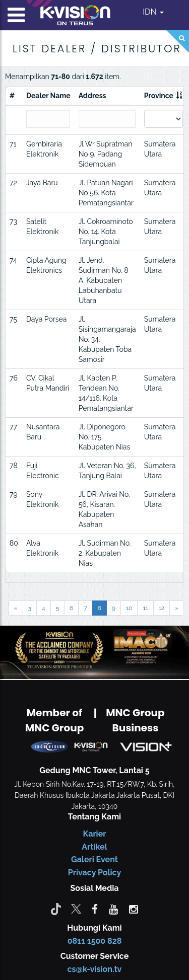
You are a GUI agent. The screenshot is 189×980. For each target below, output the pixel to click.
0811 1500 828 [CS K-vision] (95, 941)
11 (145, 608)
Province (159, 96)
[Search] (178, 42)
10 (129, 608)
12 (162, 608)
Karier (95, 834)
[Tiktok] (56, 909)
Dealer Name (48, 96)
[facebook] (95, 909)
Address (92, 96)
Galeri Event (94, 859)
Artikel (94, 847)
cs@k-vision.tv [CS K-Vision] (95, 969)
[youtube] (113, 909)
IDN (153, 12)
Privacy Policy (94, 873)
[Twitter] (76, 909)
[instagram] (134, 909)
